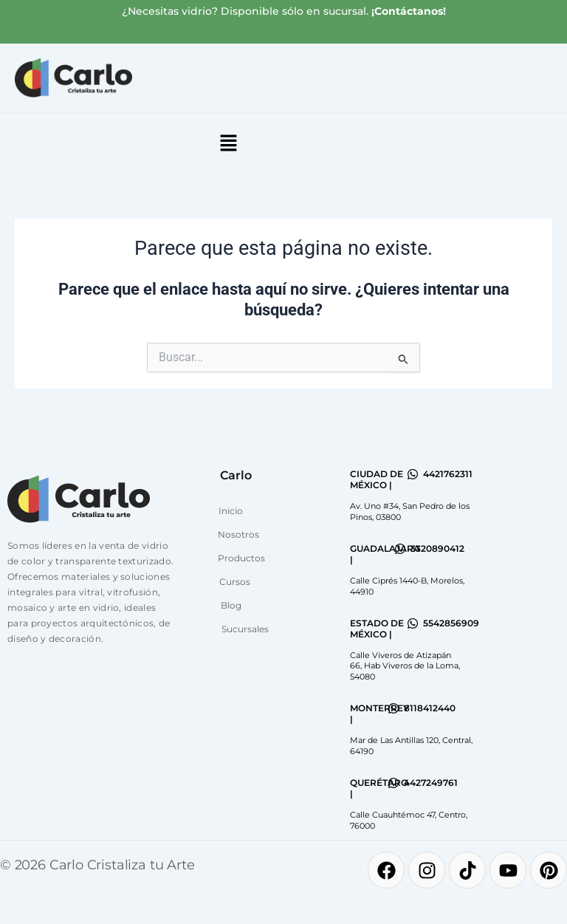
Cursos (235, 582)
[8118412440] (394, 708)
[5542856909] (413, 623)
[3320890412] (400, 549)
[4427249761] (394, 783)
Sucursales (245, 629)
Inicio (231, 511)
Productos (241, 558)
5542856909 (451, 623)
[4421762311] (413, 474)
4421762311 (448, 474)
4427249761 (431, 783)
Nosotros (238, 534)
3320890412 (437, 548)
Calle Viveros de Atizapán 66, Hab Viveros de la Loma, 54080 (405, 666)
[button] (228, 144)
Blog (231, 605)
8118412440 (430, 708)
